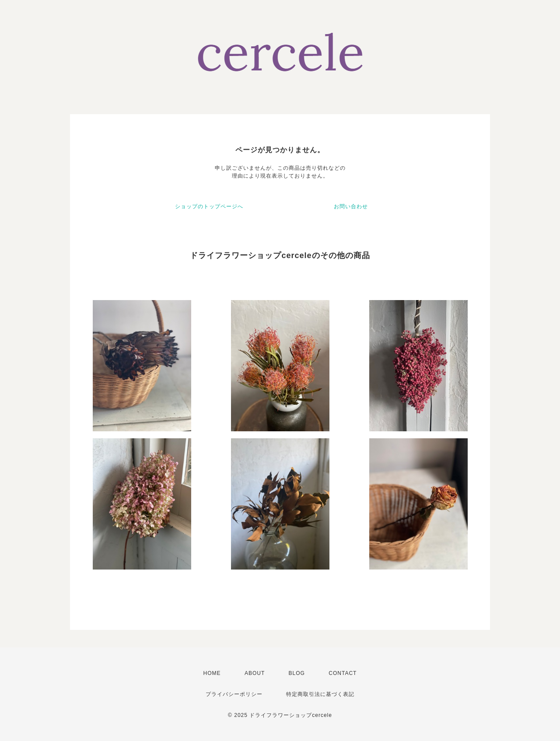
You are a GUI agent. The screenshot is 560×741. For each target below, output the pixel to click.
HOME (212, 673)
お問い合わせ (351, 206)
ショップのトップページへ (209, 206)
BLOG (297, 673)
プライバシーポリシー (234, 694)
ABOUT (255, 673)
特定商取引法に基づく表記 (320, 694)
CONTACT (343, 673)
